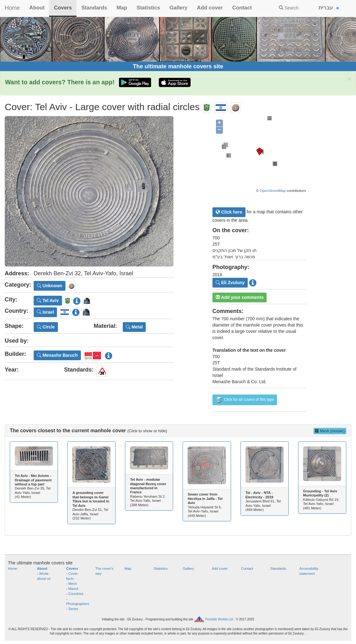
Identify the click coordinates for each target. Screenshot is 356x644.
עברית (330, 8)
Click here (229, 212)
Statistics (148, 8)
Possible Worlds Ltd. (220, 619)
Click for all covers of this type (245, 400)
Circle (46, 327)
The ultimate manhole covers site (178, 66)
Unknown (50, 286)
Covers (63, 8)
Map (122, 8)
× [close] (349, 79)
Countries (76, 594)
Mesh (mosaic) (330, 431)
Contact (242, 8)
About (37, 8)
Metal (134, 327)
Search (289, 8)
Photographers (78, 604)
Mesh (73, 584)
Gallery (179, 8)
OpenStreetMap (273, 190)
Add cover (210, 8)
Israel (45, 312)
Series (73, 609)
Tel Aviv (48, 300)
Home (12, 8)
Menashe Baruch (57, 355)
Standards (94, 8)
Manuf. (74, 589)
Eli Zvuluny (230, 283)
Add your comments (240, 297)
